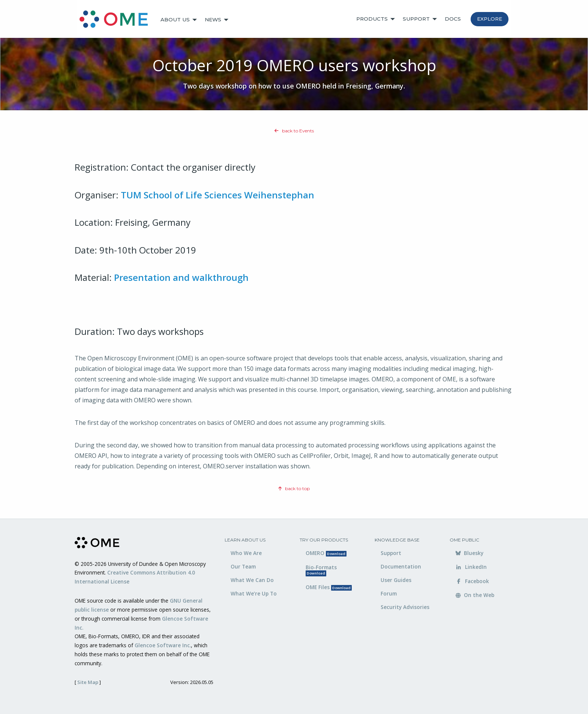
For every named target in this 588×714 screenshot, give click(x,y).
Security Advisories (405, 607)
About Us (175, 19)
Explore (490, 19)
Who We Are (246, 553)
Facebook (472, 581)
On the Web (475, 595)
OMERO (326, 553)
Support (416, 19)
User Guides (396, 580)
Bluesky (469, 553)
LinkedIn (471, 567)
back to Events (294, 131)
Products (372, 19)
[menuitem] (117, 20)
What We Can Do (252, 580)
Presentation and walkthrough (181, 277)
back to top (294, 488)
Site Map (88, 682)
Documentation (401, 566)
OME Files (329, 587)
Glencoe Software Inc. (163, 645)
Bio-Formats (321, 570)
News (213, 19)
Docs (453, 19)
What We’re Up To (254, 593)
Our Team (243, 566)
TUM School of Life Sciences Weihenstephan (217, 195)
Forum (389, 593)
